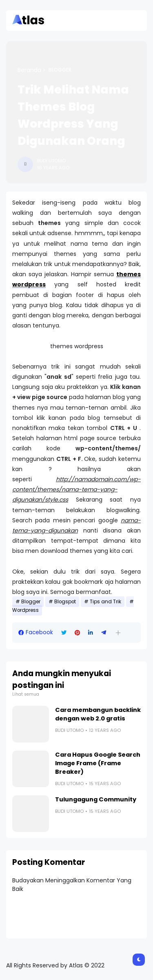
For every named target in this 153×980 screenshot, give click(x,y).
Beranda (29, 70)
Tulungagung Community (96, 799)
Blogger (60, 70)
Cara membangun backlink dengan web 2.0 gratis (98, 714)
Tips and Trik (105, 602)
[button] (118, 633)
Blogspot (65, 602)
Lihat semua (26, 694)
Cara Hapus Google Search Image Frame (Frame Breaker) (98, 763)
